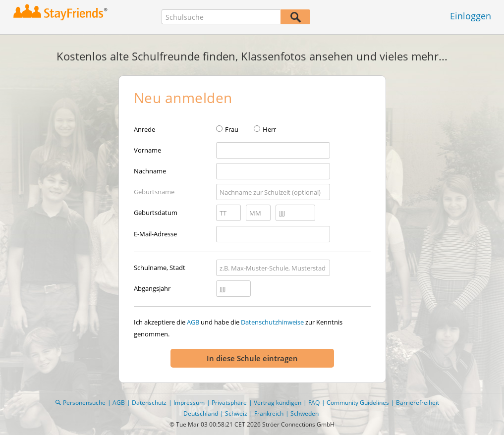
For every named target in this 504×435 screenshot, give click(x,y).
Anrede (144, 129)
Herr (269, 129)
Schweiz (236, 413)
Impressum (189, 403)
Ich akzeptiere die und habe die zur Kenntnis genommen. (238, 328)
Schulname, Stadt (160, 268)
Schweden (305, 413)
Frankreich (269, 413)
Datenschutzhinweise (272, 322)
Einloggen (471, 16)
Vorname (147, 150)
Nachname (150, 171)
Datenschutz (149, 403)
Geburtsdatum (156, 213)
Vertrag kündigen (278, 403)
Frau (232, 129)
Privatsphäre (229, 403)
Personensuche (84, 403)
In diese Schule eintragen (252, 358)
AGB (193, 322)
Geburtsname (154, 192)
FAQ (314, 403)
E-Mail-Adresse (155, 234)
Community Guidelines (358, 403)
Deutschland (201, 413)
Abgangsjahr (152, 288)
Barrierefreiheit (418, 403)
